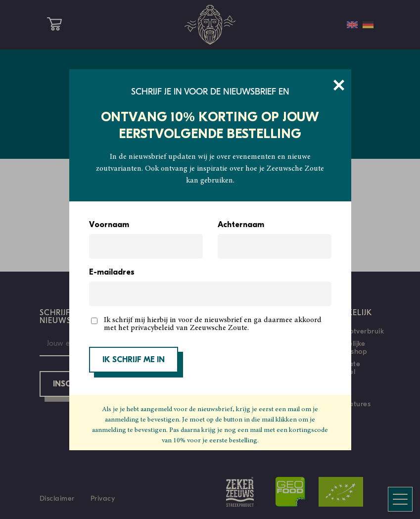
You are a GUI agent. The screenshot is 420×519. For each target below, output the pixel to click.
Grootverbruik (360, 331)
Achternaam (241, 225)
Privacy (103, 498)
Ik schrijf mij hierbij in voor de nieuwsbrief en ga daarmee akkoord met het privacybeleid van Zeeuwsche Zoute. (213, 324)
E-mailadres (112, 273)
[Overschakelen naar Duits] (368, 25)
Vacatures (354, 404)
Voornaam (109, 225)
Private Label (349, 368)
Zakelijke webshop (352, 347)
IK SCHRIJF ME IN (134, 360)
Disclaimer (57, 498)
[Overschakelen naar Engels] (352, 25)
